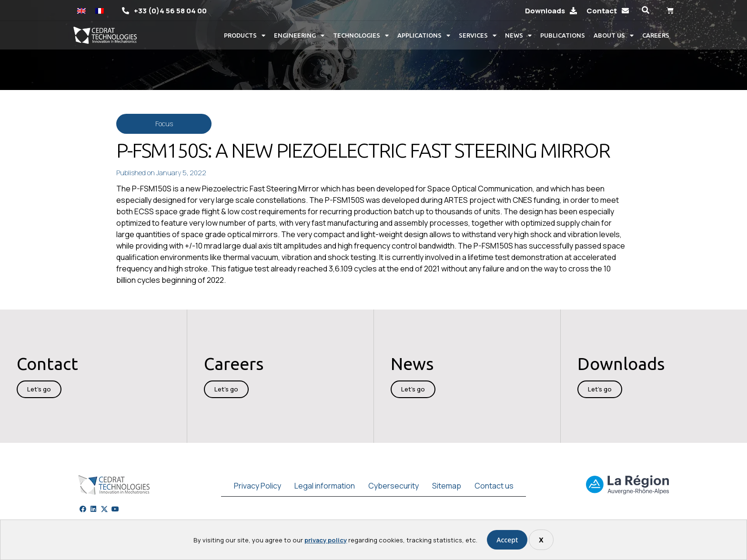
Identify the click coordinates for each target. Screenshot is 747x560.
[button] (645, 10)
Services (478, 35)
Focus (164, 124)
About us (614, 35)
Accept (507, 540)
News (518, 35)
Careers (656, 35)
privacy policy (326, 540)
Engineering (299, 35)
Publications (563, 35)
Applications (424, 35)
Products (245, 35)
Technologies (361, 35)
